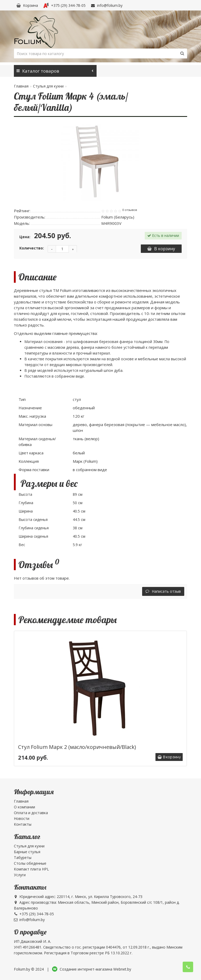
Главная (21, 86)
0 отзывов (130, 210)
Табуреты (23, 857)
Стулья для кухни (48, 86)
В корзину (161, 249)
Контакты (23, 824)
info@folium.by (107, 5)
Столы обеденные (30, 863)
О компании (24, 807)
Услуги (20, 875)
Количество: (32, 248)
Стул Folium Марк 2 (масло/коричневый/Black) (77, 747)
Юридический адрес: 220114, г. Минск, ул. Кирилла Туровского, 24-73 (78, 897)
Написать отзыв (163, 591)
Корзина (27, 5)
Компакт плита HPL (31, 869)
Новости (22, 818)
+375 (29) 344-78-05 (64, 5)
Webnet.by (122, 969)
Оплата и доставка (31, 813)
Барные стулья (27, 852)
